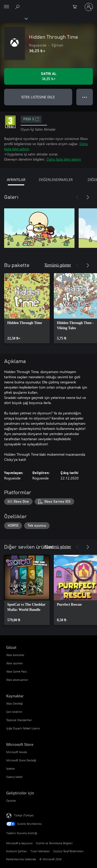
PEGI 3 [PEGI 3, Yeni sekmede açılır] (31, 119)
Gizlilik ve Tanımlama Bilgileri (54, 843)
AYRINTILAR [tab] (16, 180)
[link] (27, 308)
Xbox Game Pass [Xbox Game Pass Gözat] (17, 671)
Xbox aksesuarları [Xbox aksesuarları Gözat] (17, 680)
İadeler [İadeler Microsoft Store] (11, 768)
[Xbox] (14, 18)
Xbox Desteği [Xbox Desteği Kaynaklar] (14, 703)
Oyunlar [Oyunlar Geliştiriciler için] (11, 800)
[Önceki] (77, 197)
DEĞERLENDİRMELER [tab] (56, 180)
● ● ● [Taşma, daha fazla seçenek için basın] (85, 97)
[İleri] (88, 197)
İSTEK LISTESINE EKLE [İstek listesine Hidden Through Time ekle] (38, 97)
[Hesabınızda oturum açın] (89, 7)
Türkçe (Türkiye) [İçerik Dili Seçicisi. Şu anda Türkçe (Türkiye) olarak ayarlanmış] (24, 815)
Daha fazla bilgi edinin (64, 159)
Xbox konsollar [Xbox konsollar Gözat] (15, 655)
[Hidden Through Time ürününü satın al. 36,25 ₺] (48, 76)
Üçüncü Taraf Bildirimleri (68, 851)
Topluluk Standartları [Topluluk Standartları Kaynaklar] (19, 720)
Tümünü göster (58, 265)
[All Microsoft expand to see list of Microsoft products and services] (6, 7)
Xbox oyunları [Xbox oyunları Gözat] (15, 663)
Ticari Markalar (40, 851)
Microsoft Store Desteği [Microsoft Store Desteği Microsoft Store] (21, 760)
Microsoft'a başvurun (19, 843)
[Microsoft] (48, 4)
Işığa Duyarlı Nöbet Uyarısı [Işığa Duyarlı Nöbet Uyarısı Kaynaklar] (23, 728)
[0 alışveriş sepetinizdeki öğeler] (76, 7)
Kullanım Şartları (17, 851)
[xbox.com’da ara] (18, 7)
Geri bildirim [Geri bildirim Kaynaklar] (14, 712)
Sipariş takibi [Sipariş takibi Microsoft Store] (14, 777)
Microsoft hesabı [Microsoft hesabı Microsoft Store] (17, 752)
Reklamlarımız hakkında (21, 859)
